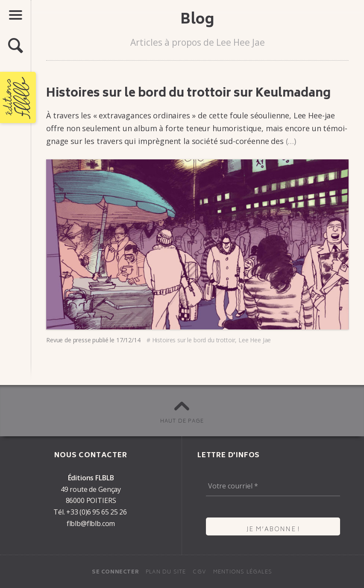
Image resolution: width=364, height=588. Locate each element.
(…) (291, 141)
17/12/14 (128, 340)
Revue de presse (69, 340)
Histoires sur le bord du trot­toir (194, 340)
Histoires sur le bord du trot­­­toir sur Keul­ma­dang (188, 94)
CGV (200, 572)
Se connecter (115, 572)
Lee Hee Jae (255, 340)
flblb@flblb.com (91, 523)
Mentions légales (243, 572)
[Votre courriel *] (273, 486)
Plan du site (166, 572)
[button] (15, 46)
